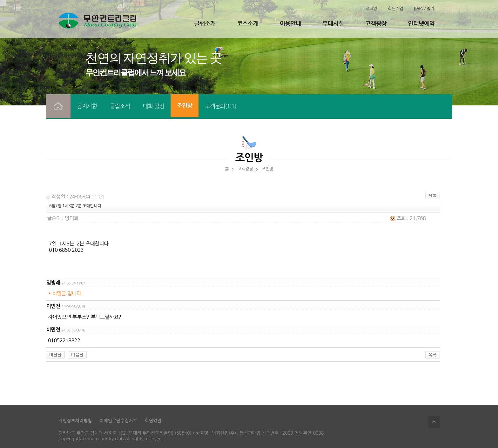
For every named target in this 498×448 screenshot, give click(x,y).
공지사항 (87, 106)
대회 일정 (153, 106)
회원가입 (396, 9)
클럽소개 (205, 24)
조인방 (185, 106)
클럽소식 (120, 106)
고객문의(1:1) (221, 106)
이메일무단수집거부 (118, 421)
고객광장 (376, 24)
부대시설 (333, 24)
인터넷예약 (421, 24)
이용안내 (290, 24)
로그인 (371, 9)
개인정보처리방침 (75, 421)
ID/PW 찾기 (424, 9)
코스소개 (248, 24)
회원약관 (153, 421)
